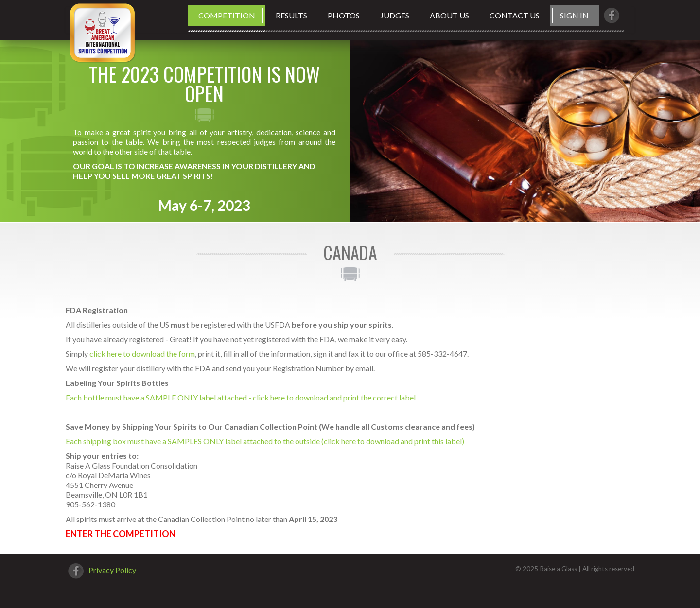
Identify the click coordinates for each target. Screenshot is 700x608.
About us (449, 15)
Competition (227, 15)
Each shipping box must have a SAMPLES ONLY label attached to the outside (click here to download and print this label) (265, 441)
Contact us (515, 15)
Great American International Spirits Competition (102, 33)
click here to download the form (142, 354)
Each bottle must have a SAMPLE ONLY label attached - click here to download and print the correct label (241, 397)
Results (291, 15)
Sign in (574, 15)
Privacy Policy (112, 570)
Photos (344, 15)
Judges (395, 15)
